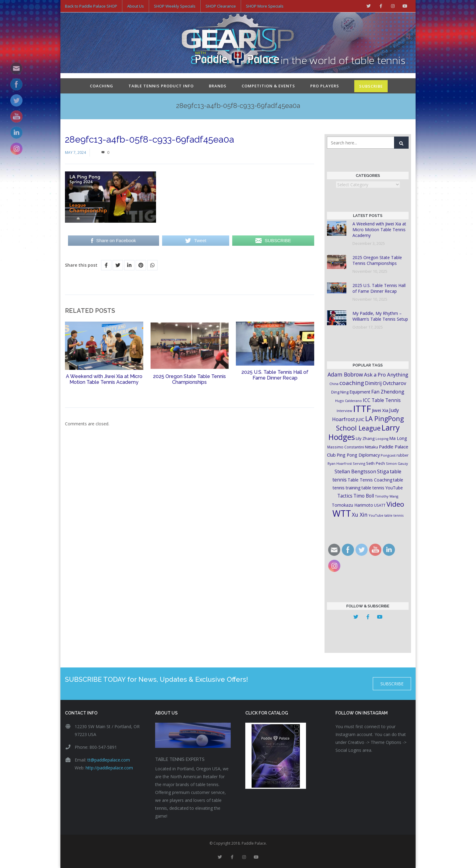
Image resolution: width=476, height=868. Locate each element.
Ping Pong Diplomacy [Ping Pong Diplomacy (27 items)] (358, 455)
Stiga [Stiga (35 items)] (383, 471)
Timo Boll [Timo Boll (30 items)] (364, 496)
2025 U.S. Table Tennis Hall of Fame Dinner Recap (275, 375)
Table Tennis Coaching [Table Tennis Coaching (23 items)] (370, 480)
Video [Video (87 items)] (395, 504)
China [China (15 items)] (334, 384)
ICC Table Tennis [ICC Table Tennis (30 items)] (382, 400)
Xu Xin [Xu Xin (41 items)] (360, 515)
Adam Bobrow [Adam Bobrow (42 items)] (345, 374)
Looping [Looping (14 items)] (382, 439)
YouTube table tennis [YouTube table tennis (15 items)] (386, 515)
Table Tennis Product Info (161, 86)
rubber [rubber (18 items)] (403, 455)
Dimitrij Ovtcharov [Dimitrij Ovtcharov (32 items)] (386, 383)
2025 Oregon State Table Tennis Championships (189, 379)
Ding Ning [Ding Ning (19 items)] (340, 392)
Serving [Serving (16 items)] (359, 463)
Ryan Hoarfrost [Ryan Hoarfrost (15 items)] (340, 463)
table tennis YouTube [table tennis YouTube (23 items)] (382, 488)
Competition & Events (268, 86)
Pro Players (325, 86)
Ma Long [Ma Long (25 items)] (398, 438)
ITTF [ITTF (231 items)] (362, 409)
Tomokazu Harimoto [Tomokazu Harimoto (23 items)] (352, 505)
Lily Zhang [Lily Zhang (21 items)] (365, 438)
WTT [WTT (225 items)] (342, 513)
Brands (218, 86)
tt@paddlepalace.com (109, 760)
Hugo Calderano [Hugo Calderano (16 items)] (348, 401)
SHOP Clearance (221, 6)
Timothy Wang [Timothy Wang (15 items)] (387, 496)
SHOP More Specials (265, 6)
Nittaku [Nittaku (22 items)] (371, 447)
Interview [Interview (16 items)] (344, 411)
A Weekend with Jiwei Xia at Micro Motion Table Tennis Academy (104, 379)
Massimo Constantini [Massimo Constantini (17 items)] (346, 447)
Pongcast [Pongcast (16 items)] (388, 455)
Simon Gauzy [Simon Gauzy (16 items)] (397, 463)
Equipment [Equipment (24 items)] (360, 392)
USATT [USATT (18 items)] (380, 505)
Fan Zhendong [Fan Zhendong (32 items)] (388, 392)
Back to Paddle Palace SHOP (91, 6)
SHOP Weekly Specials (175, 6)
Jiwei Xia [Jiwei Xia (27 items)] (380, 410)
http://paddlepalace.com (109, 768)
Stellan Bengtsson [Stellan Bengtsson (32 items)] (355, 471)
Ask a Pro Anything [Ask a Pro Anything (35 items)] (386, 375)
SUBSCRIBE (371, 86)
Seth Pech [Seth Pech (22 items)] (376, 463)
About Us (136, 6)
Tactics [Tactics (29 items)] (345, 496)
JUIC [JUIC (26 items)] (360, 419)
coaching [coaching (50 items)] (352, 383)
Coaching (102, 86)
